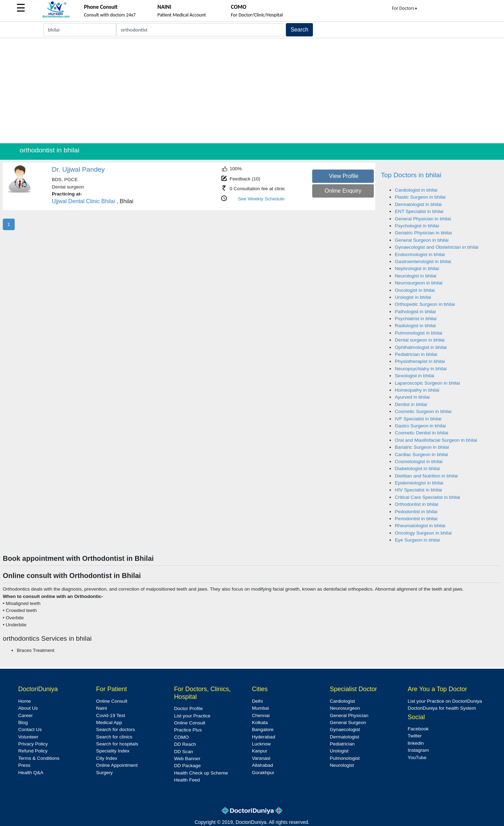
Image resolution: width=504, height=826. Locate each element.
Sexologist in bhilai (415, 376)
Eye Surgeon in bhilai (417, 540)
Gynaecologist (345, 729)
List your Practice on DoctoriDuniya (445, 701)
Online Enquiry (343, 191)
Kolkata (260, 722)
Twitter (415, 736)
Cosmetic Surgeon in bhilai (423, 411)
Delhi (257, 701)
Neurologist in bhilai (416, 276)
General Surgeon (348, 722)
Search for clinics (114, 737)
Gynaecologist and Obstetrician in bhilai (437, 247)
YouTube (417, 758)
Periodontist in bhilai (416, 519)
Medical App (109, 722)
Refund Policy (33, 751)
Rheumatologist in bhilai (420, 526)
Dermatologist (344, 737)
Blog (23, 722)
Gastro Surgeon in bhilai (420, 426)
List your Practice (192, 716)
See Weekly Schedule (261, 199)
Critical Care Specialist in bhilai (428, 497)
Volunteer (28, 737)
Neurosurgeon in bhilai (419, 283)
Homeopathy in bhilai (417, 390)
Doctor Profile (188, 708)
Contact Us (30, 729)
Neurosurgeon (345, 708)
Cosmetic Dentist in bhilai (422, 433)
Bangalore (263, 729)
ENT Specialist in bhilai (419, 211)
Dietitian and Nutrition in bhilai (426, 476)
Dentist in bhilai (411, 404)
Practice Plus (188, 730)
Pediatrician (342, 744)
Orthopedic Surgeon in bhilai (425, 304)
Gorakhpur (263, 773)
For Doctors (405, 8)
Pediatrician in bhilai (416, 354)
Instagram (418, 750)
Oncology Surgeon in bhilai (423, 533)
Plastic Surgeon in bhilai (420, 197)
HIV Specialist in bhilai (418, 490)
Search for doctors (116, 729)
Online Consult (112, 701)
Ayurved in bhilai (412, 397)
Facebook (418, 729)
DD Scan (183, 752)
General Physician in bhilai (423, 219)
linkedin (416, 743)
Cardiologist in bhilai (416, 190)
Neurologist (342, 765)
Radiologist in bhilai (415, 326)
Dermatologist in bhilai (418, 204)
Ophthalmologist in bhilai (421, 347)
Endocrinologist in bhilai (420, 254)
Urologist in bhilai (413, 297)
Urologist (339, 751)
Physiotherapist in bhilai (420, 361)
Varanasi (261, 758)
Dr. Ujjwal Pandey (78, 169)
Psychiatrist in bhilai (416, 319)
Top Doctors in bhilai (411, 175)
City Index (107, 758)
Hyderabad (264, 737)
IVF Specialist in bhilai (418, 419)
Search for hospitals (117, 744)
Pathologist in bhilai (415, 312)
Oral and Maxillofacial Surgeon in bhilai (436, 440)
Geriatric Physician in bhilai (423, 233)
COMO (181, 737)
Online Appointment (117, 765)
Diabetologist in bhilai (417, 469)
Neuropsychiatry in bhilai (421, 369)
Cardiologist (342, 701)
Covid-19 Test (111, 715)
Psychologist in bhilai (417, 226)
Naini (102, 708)
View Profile (344, 176)
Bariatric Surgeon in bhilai (422, 447)
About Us (28, 708)
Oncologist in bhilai (415, 290)
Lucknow (261, 744)
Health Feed (187, 780)
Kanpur (260, 751)
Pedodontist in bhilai (416, 512)
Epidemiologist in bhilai (419, 483)
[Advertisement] (252, 91)
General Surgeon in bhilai (422, 240)
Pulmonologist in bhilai (418, 333)
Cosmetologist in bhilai (419, 462)
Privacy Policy (33, 744)
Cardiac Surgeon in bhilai (421, 455)
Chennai (261, 715)
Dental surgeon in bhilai (420, 340)
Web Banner (187, 759)
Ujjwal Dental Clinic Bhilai (83, 201)
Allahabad (262, 765)
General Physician (349, 715)
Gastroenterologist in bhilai (423, 261)
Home (24, 701)
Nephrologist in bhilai (417, 269)
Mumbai (260, 708)
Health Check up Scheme (201, 773)
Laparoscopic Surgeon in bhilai (427, 383)
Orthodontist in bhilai (416, 504)
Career (26, 715)
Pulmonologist (345, 758)
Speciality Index (113, 751)
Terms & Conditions (39, 758)
